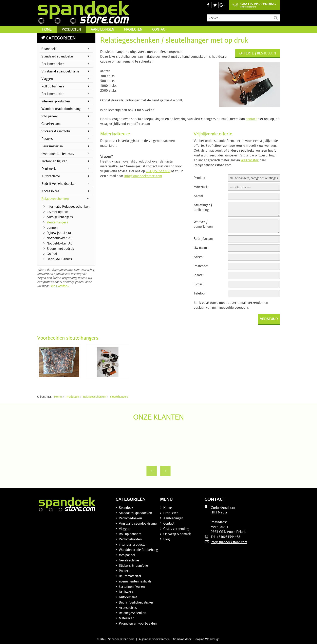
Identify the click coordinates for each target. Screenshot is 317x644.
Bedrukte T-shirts (59, 259)
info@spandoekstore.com (143, 176)
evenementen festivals (58, 154)
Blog (166, 539)
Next (165, 471)
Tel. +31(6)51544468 (225, 537)
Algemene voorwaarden (154, 639)
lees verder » (60, 286)
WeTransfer (250, 160)
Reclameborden (53, 94)
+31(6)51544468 (158, 171)
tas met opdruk (58, 212)
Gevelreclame (51, 124)
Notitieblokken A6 (60, 243)
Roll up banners (53, 86)
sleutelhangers (57, 222)
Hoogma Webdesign (207, 639)
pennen (52, 227)
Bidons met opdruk (60, 249)
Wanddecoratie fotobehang (61, 109)
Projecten (133, 29)
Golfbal (52, 254)
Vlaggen (47, 79)
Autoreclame (51, 176)
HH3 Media (219, 512)
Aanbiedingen (102, 29)
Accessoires (50, 191)
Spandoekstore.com (121, 639)
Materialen (127, 618)
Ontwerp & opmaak (177, 534)
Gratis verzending (254, 5)
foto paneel (50, 116)
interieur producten (56, 101)
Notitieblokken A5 (60, 238)
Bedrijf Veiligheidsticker (59, 184)
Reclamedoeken (53, 64)
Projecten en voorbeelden (138, 623)
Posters (47, 139)
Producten (71, 29)
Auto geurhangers (60, 217)
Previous (152, 471)
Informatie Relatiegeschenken (68, 206)
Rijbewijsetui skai (59, 233)
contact (251, 119)
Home (47, 29)
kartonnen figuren (54, 161)
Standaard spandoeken (58, 56)
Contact (160, 29)
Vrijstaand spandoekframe (60, 71)
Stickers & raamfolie (56, 131)
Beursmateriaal (52, 146)
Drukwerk (49, 169)
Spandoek (49, 49)
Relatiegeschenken (55, 199)
